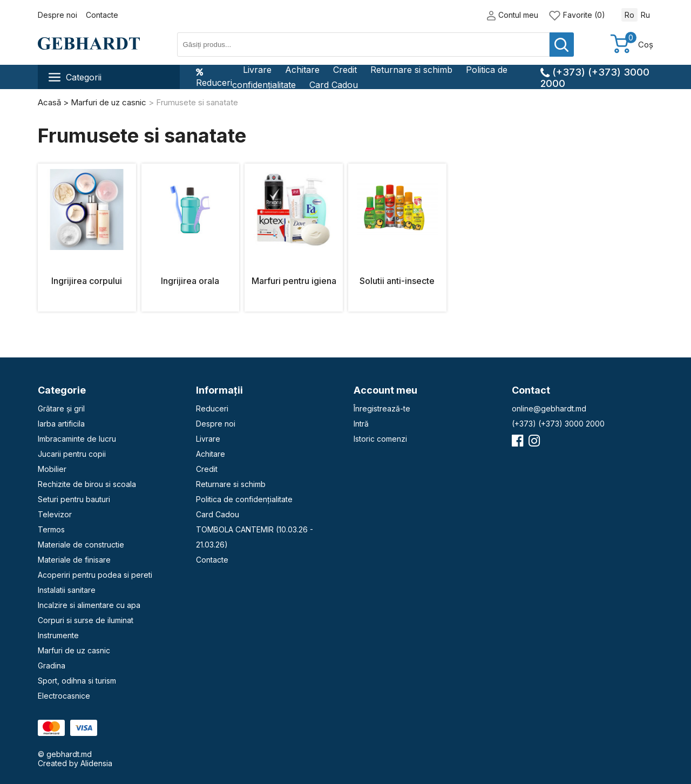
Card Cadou (334, 85)
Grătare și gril (61, 408)
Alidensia (96, 763)
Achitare (302, 70)
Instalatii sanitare (67, 590)
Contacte (102, 15)
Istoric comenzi (380, 439)
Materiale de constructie (81, 545)
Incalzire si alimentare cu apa (89, 605)
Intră (361, 424)
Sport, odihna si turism (77, 681)
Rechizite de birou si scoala (87, 484)
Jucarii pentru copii (72, 454)
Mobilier (52, 469)
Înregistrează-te (382, 408)
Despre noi (57, 15)
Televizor (55, 514)
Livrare (257, 70)
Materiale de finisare (74, 560)
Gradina (52, 665)
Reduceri (214, 77)
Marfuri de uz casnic (74, 650)
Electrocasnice (64, 696)
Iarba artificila (61, 424)
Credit (345, 70)
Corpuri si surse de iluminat (86, 620)
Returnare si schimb (411, 70)
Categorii (75, 77)
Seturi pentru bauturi (74, 499)
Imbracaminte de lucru (77, 439)
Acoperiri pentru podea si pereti (95, 575)
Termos (51, 529)
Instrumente (58, 635)
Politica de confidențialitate (244, 499)
